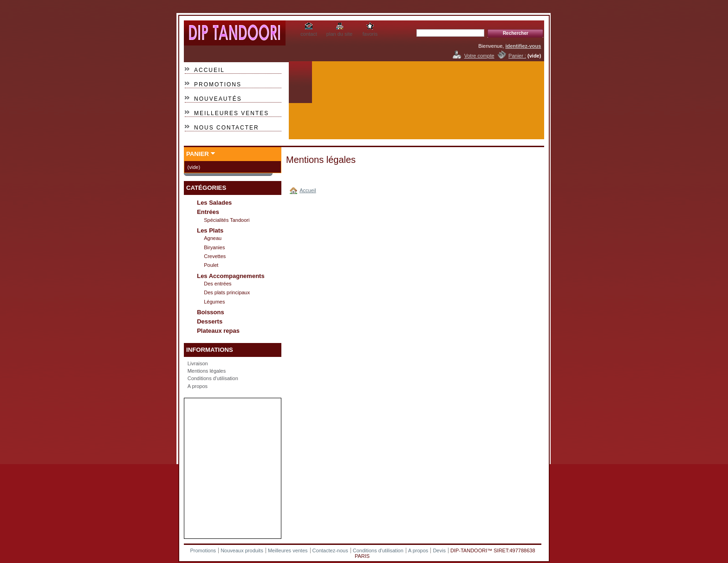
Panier (198, 154)
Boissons (211, 312)
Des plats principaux (227, 292)
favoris (370, 34)
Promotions (218, 84)
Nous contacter (227, 128)
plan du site (339, 34)
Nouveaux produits (242, 550)
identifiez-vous (523, 46)
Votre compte (479, 56)
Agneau (213, 238)
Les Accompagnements (231, 276)
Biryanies (214, 247)
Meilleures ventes (231, 113)
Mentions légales (207, 371)
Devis (439, 550)
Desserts (210, 321)
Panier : (517, 56)
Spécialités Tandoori (227, 220)
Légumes (214, 302)
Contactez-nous (330, 550)
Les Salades (214, 203)
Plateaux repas (218, 331)
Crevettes (215, 256)
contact (309, 34)
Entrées (208, 212)
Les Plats (210, 230)
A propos (198, 386)
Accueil (209, 70)
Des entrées (218, 284)
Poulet (211, 265)
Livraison (198, 363)
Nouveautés (218, 99)
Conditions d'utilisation (213, 378)
